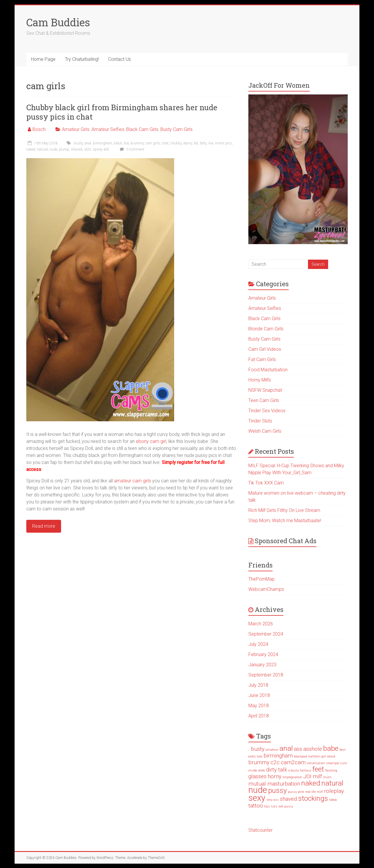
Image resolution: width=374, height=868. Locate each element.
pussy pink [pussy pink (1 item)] (296, 792)
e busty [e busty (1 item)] (294, 770)
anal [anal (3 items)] (286, 748)
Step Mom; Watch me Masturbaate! (285, 521)
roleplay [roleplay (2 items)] (334, 791)
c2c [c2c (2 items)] (275, 762)
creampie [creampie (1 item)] (333, 763)
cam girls (153, 143)
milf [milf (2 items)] (317, 776)
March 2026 (261, 624)
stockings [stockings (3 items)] (313, 798)
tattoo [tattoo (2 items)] (256, 806)
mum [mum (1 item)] (327, 777)
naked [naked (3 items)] (311, 783)
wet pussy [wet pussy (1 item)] (286, 806)
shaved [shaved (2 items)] (288, 799)
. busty (78, 143)
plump (64, 149)
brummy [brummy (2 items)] (259, 762)
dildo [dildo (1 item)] (262, 770)
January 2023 (262, 665)
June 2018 (259, 695)
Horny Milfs (260, 380)
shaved (77, 149)
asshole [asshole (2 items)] (313, 749)
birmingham (103, 143)
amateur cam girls (133, 481)
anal (88, 143)
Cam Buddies (58, 22)
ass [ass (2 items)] (298, 749)
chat (165, 143)
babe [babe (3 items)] (331, 748)
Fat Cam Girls (262, 359)
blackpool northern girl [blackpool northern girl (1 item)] (310, 756)
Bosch (39, 129)
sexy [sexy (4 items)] (257, 798)
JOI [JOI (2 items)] (307, 776)
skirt (87, 149)
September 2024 (266, 634)
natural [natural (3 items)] (332, 783)
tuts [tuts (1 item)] (274, 806)
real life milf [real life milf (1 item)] (314, 792)
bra (126, 143)
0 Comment (131, 149)
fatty (203, 143)
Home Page (43, 59)
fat (196, 143)
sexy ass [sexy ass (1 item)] (273, 800)
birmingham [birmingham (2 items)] (278, 756)
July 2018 (258, 685)
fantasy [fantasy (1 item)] (306, 770)
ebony (188, 143)
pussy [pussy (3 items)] (278, 790)
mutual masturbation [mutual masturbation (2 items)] (274, 784)
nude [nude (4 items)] (258, 790)
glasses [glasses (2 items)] (257, 776)
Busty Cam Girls (176, 129)
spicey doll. (101, 149)
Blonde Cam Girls (266, 329)
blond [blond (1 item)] (331, 756)
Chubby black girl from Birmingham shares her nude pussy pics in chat (122, 112)
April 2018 (259, 716)
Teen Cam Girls (264, 400)
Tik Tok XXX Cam (266, 483)
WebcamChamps (266, 589)
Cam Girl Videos (265, 349)
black (118, 143)
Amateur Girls (76, 129)
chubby (176, 143)
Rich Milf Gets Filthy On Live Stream (284, 510)
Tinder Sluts (260, 421)
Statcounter (260, 830)
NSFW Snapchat (265, 390)
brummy (137, 143)
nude (53, 149)
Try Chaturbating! (82, 59)
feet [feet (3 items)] (318, 769)
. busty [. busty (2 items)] (256, 749)
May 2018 (259, 706)
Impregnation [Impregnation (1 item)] (292, 777)
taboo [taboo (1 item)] (333, 800)
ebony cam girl (151, 441)
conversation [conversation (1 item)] (316, 763)
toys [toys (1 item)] (267, 806)
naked (31, 149)
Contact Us (120, 59)
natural (43, 149)
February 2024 (263, 654)
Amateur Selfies (108, 129)
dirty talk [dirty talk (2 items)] (277, 770)
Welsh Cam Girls (265, 431)
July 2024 (258, 644)
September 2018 (266, 675)
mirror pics (224, 143)
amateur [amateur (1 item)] (272, 750)
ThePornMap (262, 579)
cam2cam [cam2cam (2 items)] (293, 762)
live (211, 143)
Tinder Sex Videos (267, 411)
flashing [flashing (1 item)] (331, 770)
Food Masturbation (268, 370)
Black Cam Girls (142, 129)
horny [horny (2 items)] (275, 776)
